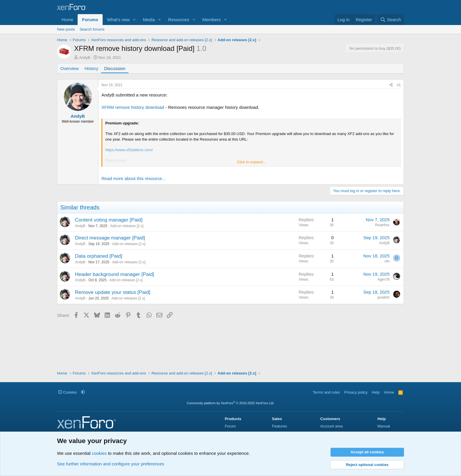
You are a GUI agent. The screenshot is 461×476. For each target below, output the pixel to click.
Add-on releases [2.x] (127, 226)
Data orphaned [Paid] (99, 256)
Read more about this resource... (133, 178)
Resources (179, 20)
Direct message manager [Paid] (110, 238)
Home (67, 20)
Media (149, 20)
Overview (70, 68)
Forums (90, 20)
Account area (331, 426)
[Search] (391, 20)
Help (376, 392)
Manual (384, 426)
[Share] (391, 85)
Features (279, 426)
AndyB (85, 58)
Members (212, 20)
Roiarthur (382, 225)
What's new (118, 20)
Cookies (68, 392)
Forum (230, 426)
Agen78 (384, 279)
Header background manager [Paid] (115, 274)
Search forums (92, 29)
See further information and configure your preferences (111, 464)
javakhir (384, 297)
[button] (134, 20)
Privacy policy (356, 392)
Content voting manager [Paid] (109, 220)
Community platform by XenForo (230, 403)
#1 (399, 85)
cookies (99, 453)
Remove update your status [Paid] (113, 292)
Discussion (115, 68)
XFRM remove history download (133, 107)
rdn (387, 261)
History (92, 68)
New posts (66, 29)
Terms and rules (326, 392)
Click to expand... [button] (251, 162)
